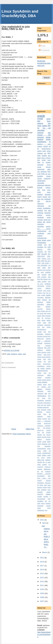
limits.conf (40, 339)
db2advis (48, 297)
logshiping (47, 343)
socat (39, 167)
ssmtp (49, 458)
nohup (39, 373)
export (39, 316)
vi (50, 497)
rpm (39, 432)
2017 (42, 566)
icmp (49, 190)
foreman (48, 316)
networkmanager (43, 371)
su (46, 462)
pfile (46, 394)
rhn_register (47, 428)
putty (44, 151)
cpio (44, 293)
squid (49, 455)
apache (40, 123)
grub (44, 190)
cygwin (43, 295)
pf (50, 142)
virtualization (42, 242)
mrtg (49, 359)
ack (49, 265)
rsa (43, 432)
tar (38, 471)
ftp (43, 318)
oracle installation (44, 208)
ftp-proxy (48, 318)
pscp (39, 405)
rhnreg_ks (40, 430)
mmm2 (40, 355)
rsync (49, 165)
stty (44, 462)
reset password (44, 421)
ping (49, 396)
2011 (42, 585)
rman (39, 126)
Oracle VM (44, 135)
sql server (44, 229)
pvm (39, 410)
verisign (46, 497)
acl (46, 174)
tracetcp (40, 487)
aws (49, 155)
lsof (49, 197)
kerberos (14, 354)
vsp (39, 171)
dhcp (39, 307)
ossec (45, 384)
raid (49, 210)
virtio (49, 499)
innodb (39, 332)
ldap (39, 162)
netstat (42, 368)
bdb (49, 275)
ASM (49, 247)
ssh (49, 133)
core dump (47, 291)
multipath (47, 199)
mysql (40, 119)
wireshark (40, 506)
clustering (47, 178)
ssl (38, 458)
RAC (39, 155)
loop (39, 346)
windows (44, 171)
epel (45, 313)
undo (49, 490)
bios (39, 279)
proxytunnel (47, 403)
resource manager (44, 426)
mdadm (48, 350)
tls (38, 485)
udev (49, 169)
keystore (40, 336)
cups (39, 295)
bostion (46, 279)
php (49, 394)
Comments (44, 50)
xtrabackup (41, 510)
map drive (47, 348)
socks (39, 451)
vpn (45, 245)
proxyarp (40, 403)
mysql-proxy (47, 364)
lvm (49, 123)
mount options (46, 357)
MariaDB (44, 254)
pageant (48, 389)
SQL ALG (48, 261)
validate (48, 494)
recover (45, 419)
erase (49, 313)
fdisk (43, 316)
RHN (43, 174)
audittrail (48, 272)
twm (39, 490)
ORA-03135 (41, 256)
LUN (39, 174)
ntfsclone (41, 203)
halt (50, 323)
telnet (39, 240)
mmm (49, 352)
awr (49, 174)
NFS (49, 153)
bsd (50, 279)
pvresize (44, 410)
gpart (45, 323)
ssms (43, 458)
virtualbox (40, 501)
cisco (43, 158)
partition (40, 210)
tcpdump (48, 471)
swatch (44, 465)
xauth (39, 508)
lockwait (40, 343)
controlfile (41, 183)
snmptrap (41, 226)
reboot (39, 419)
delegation (41, 304)
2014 (42, 573)
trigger (45, 487)
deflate (48, 302)
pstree (49, 405)
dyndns (43, 311)
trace (49, 485)
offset (49, 375)
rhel (39, 428)
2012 (42, 581)
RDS (39, 261)
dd (50, 146)
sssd (24, 354)
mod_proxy (47, 355)
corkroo (40, 293)
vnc (45, 153)
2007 (42, 601)
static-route (41, 460)
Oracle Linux (46, 259)
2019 (42, 562)
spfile (45, 451)
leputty (45, 197)
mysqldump (41, 366)
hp (38, 128)
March (45, 552)
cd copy (40, 284)
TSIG (39, 263)
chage (49, 176)
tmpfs (41, 485)
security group (46, 437)
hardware (40, 325)
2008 (42, 597)
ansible (44, 155)
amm (44, 270)
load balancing (44, 341)
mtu (42, 199)
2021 (42, 558)
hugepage (47, 325)
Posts (42, 46)
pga (46, 210)
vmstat (40, 245)
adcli (9, 354)
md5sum (40, 350)
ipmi (49, 332)
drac (39, 311)
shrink (48, 222)
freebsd (40, 139)
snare (49, 449)
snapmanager (42, 449)
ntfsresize (41, 206)
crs (50, 293)
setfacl (40, 222)
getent (43, 320)
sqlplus (44, 455)
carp (49, 281)
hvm (39, 327)
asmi (42, 272)
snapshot (41, 224)
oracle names (46, 380)
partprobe (40, 391)
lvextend (48, 346)
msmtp (39, 362)
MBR (39, 254)
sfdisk (49, 442)
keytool (45, 336)
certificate (48, 284)
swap (39, 465)
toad (45, 485)
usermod (40, 494)
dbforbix (48, 185)
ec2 (50, 311)
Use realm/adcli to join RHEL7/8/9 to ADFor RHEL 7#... (46, 536)
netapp (48, 162)
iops (45, 332)
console (40, 291)
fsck (39, 318)
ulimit (49, 240)
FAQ (49, 171)
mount (39, 357)
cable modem (42, 281)
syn (49, 465)
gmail (39, 323)
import (49, 327)
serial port (47, 220)
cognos (48, 158)
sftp (44, 222)
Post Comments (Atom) (22, 434)
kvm (49, 336)
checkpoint (41, 286)
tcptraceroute (42, 238)
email (44, 160)
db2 (39, 121)
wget (39, 503)
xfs (50, 245)
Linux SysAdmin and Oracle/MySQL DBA (20, 14)
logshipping (42, 142)
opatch (39, 378)
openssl (40, 133)
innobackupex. (42, 329)
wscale (49, 506)
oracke (39, 380)
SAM (42, 261)
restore (40, 215)
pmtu (44, 398)
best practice (42, 277)
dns (39, 160)
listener (48, 339)
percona (41, 137)
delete (49, 304)
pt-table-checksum (43, 407)
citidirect (48, 288)
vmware (40, 153)
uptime (48, 492)
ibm (43, 327)
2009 (42, 593)
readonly (40, 416)
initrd (39, 192)
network (48, 368)
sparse (48, 226)
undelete (44, 490)
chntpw (48, 286)
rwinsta (40, 435)
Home (14, 429)
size (49, 444)
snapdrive (47, 446)
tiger (49, 476)
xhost (49, 508)
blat (42, 279)
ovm (49, 384)
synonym (40, 467)
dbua (39, 300)
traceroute (41, 169)
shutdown (44, 444)
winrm (43, 503)
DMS (49, 249)
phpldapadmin (42, 396)
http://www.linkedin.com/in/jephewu (44, 634)
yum (46, 510)
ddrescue (40, 302)
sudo (49, 462)
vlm (46, 501)
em (38, 313)
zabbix (45, 126)
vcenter (40, 497)
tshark (44, 240)
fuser (39, 320)
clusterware (41, 181)
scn (44, 435)
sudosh (40, 236)
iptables (40, 194)
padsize (40, 389)
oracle (41, 116)
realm (20, 354)
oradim (40, 384)
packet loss (46, 387)
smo (39, 446)
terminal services (44, 474)
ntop (45, 373)
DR (46, 252)
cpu (47, 293)
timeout (48, 481)
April (44, 523)
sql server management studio (44, 453)
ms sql (47, 128)
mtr (45, 362)
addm (44, 268)
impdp (48, 139)
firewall (40, 187)
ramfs (39, 414)
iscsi (49, 160)
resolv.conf (47, 423)
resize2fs (47, 213)
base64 (44, 275)
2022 (42, 520)
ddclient (45, 300)
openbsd (48, 378)
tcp (42, 471)
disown (48, 309)
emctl (42, 313)
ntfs (39, 201)
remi (49, 419)
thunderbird (41, 476)
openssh (40, 165)
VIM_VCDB (45, 263)
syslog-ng (48, 467)
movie (39, 359)
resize (39, 423)
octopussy (41, 375)
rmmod (48, 430)
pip (38, 398)
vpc (49, 501)
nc (43, 162)
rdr (50, 414)
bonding (40, 176)
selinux (40, 439)
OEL (49, 254)
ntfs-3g (48, 201)
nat (38, 368)
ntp (49, 206)
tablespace (47, 469)
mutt (49, 362)
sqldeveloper (42, 231)
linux (49, 121)
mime (39, 352)
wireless (48, 503)
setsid (44, 442)
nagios (49, 366)
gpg (39, 190)
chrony (39, 288)
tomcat (48, 167)
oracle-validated (42, 382)
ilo (38, 149)
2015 (42, 570)
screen (48, 215)
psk (42, 405)
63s (45, 247)
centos (46, 146)
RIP (49, 126)
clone (48, 119)
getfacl (49, 320)
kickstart (48, 194)
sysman (40, 469)
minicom (44, 352)
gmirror (48, 187)
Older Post (30, 429)
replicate (40, 213)
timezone (48, 483)
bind (49, 277)
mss (39, 199)
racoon (49, 412)
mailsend (40, 348)
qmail (49, 410)
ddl (50, 300)
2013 (42, 578)
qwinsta (40, 412)
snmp (49, 151)
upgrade (40, 492)
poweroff (48, 400)
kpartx (40, 197)
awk (39, 275)
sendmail (41, 217)
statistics (48, 460)
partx (49, 391)
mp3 (44, 359)
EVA (49, 252)
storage (40, 462)
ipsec (49, 192)
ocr (50, 373)
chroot (40, 178)
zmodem (40, 247)
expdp (48, 137)
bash (39, 158)
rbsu (45, 414)
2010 (42, 589)
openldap (41, 130)
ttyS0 (49, 487)
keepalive (40, 334)
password (40, 394)
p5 (38, 387)
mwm (39, 364)
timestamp (41, 483)
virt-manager (41, 499)
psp (45, 405)
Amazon (40, 249)
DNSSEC (40, 252)
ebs (47, 311)
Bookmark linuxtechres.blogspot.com (44, 63)
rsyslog (48, 432)
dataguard (41, 185)
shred (39, 444)
